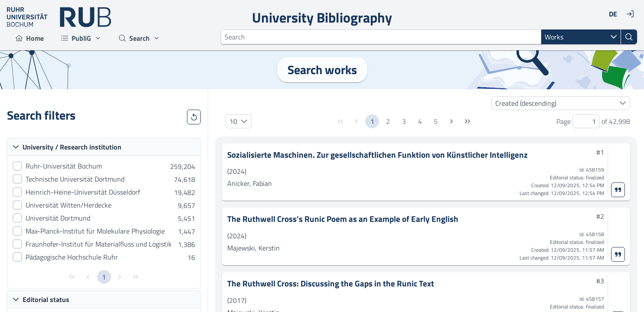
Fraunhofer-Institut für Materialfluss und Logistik (99, 244)
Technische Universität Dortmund (75, 179)
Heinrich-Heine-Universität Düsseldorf (83, 192)
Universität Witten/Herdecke (69, 205)
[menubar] (88, 38)
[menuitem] (30, 38)
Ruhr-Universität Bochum (64, 166)
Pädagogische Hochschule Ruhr (72, 257)
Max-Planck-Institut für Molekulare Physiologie (95, 231)
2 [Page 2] (388, 121)
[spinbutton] (586, 121)
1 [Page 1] (104, 277)
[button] (614, 37)
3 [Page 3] (404, 121)
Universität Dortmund (58, 218)
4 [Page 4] (420, 121)
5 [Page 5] (436, 121)
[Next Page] (451, 121)
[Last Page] (467, 121)
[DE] (613, 14)
